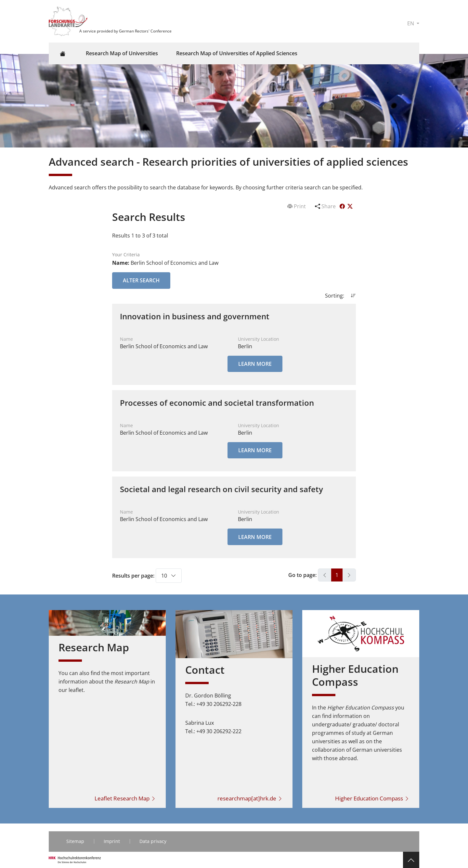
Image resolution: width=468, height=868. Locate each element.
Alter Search (141, 280)
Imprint (112, 841)
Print (297, 206)
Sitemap (75, 841)
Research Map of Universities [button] (122, 53)
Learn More (255, 364)
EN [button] (411, 23)
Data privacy (153, 841)
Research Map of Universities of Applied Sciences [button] (237, 53)
